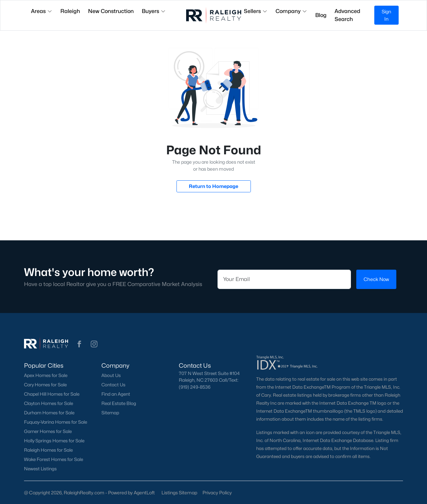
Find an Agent (116, 394)
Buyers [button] (154, 11)
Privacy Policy (217, 492)
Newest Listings (40, 469)
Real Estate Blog (119, 403)
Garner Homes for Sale (48, 431)
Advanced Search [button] (347, 15)
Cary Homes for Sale (45, 385)
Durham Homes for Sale (49, 413)
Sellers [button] (256, 11)
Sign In (386, 15)
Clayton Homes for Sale (49, 403)
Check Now (376, 279)
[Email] (284, 279)
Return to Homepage (213, 186)
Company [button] (291, 11)
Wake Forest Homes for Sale (54, 459)
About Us (111, 375)
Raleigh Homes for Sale (48, 450)
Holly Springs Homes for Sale (54, 441)
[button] (79, 344)
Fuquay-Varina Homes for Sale (56, 422)
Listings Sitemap (179, 492)
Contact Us (113, 385)
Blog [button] (321, 15)
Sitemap (110, 413)
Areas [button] (42, 11)
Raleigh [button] (70, 11)
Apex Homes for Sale (46, 375)
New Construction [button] (111, 11)
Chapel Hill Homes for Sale (52, 394)
